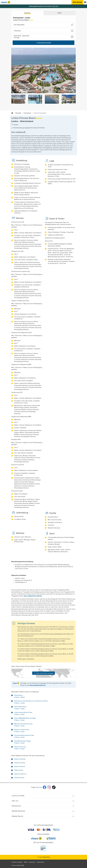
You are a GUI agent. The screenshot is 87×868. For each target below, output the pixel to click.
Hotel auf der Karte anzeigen (43, 673)
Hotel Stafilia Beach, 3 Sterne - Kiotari (20, 708)
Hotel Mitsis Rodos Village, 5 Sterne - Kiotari (23, 742)
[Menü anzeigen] (85, 2)
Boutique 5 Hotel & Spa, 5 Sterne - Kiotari (22, 731)
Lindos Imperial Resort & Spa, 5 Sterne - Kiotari (23, 713)
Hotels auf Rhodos (20, 759)
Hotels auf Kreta (19, 778)
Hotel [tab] (60, 13)
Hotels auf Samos (20, 767)
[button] (43, 31)
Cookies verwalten (17, 862)
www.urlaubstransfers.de (37, 685)
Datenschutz (40, 862)
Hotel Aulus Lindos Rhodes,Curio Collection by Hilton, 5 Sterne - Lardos (31, 702)
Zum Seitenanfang (44, 857)
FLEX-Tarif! (55, 6)
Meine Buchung (77, 2)
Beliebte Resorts (43, 816)
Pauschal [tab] (27, 13)
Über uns (43, 801)
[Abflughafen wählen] (43, 25)
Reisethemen (43, 806)
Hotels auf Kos (19, 770)
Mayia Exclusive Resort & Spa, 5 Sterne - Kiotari (23, 725)
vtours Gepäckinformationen (33, 596)
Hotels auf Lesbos (20, 763)
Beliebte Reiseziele (43, 811)
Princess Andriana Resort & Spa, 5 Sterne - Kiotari (24, 736)
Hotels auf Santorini (20, 774)
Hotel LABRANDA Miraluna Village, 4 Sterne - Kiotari (25, 719)
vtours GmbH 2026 (18, 865)
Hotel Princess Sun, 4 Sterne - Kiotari (20, 748)
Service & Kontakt (43, 796)
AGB (25, 862)
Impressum (32, 862)
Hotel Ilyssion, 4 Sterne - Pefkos (19, 696)
